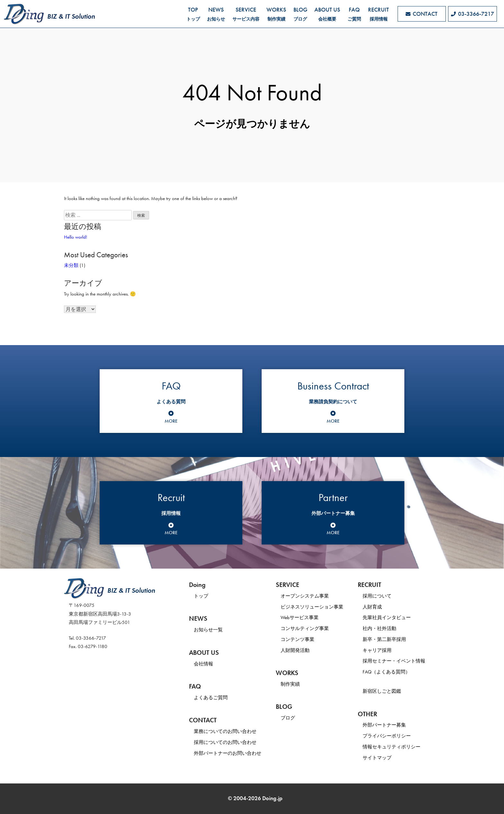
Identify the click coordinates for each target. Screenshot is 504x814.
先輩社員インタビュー (387, 617)
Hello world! (76, 237)
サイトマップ (377, 758)
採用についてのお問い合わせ (225, 742)
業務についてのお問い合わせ (225, 731)
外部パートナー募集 (384, 725)
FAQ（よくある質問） (386, 672)
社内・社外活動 (379, 628)
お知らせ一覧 (208, 630)
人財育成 (372, 607)
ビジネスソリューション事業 (312, 607)
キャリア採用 (377, 650)
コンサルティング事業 (305, 628)
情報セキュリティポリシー (392, 747)
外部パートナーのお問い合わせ (228, 753)
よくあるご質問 (211, 698)
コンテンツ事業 (297, 639)
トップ (201, 596)
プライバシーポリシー (387, 736)
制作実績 (290, 684)
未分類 (71, 265)
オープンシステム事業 (305, 596)
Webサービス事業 (300, 617)
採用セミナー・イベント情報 (394, 661)
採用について (377, 596)
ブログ (288, 718)
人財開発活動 (295, 650)
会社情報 (203, 664)
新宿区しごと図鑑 (382, 691)
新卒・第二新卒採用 (384, 639)
